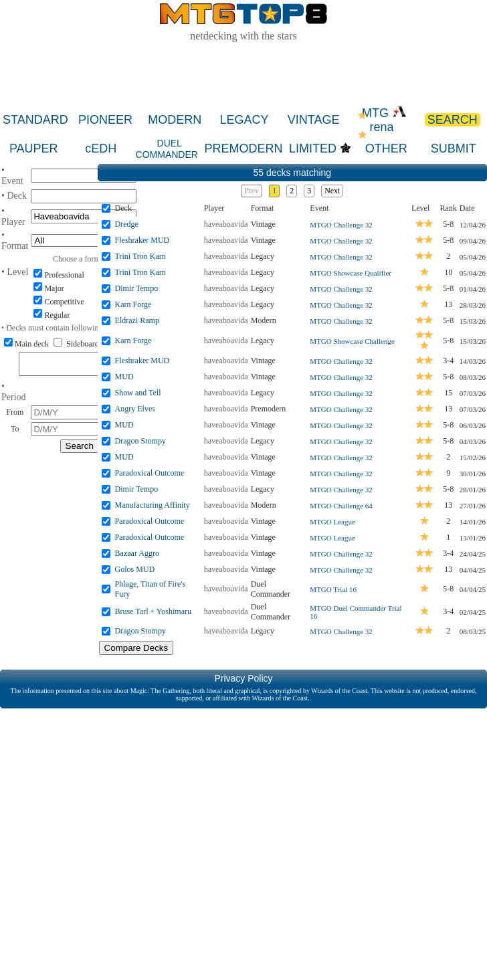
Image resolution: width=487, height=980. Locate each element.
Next (332, 191)
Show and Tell (138, 393)
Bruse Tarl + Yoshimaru (153, 611)
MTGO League (332, 522)
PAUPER (34, 149)
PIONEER (105, 120)
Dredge (127, 224)
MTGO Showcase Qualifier (351, 273)
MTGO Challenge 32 (341, 225)
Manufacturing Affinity (153, 505)
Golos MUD (135, 569)
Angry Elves (135, 409)
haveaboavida (226, 224)
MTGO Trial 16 (333, 589)
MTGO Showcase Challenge (352, 341)
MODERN (175, 120)
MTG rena (384, 120)
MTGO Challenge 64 (341, 506)
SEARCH (453, 120)
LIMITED (313, 149)
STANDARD (35, 120)
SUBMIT (454, 149)
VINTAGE (314, 120)
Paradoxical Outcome (150, 473)
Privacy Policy (243, 678)
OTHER (386, 149)
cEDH (101, 149)
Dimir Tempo (137, 288)
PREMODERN (244, 149)
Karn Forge (133, 304)
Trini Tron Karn (140, 256)
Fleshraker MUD (142, 240)
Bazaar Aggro (137, 553)
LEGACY (244, 120)
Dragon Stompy (140, 441)
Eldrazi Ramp (137, 320)
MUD (124, 377)
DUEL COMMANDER (167, 149)
